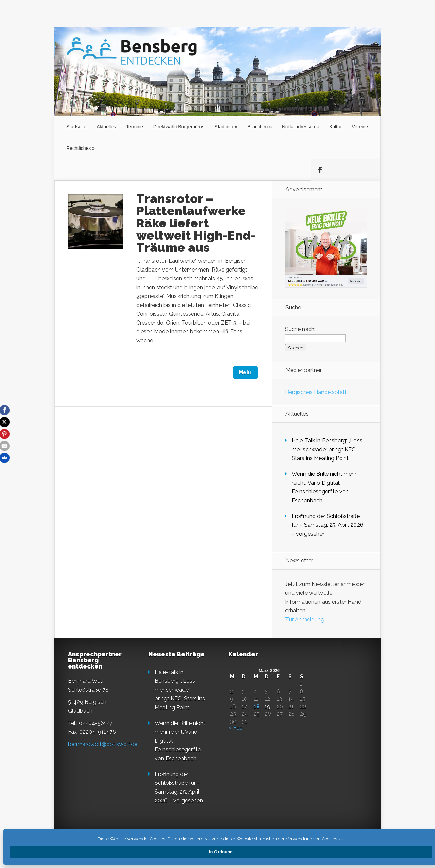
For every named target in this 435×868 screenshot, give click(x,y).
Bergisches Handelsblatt (316, 392)
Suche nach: (300, 329)
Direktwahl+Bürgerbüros (179, 127)
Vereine (360, 127)
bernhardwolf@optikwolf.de (103, 744)
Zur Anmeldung (305, 619)
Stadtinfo (224, 127)
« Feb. (236, 728)
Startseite (76, 127)
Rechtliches (79, 148)
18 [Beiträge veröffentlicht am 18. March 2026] (257, 707)
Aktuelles (106, 127)
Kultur (336, 127)
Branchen (258, 127)
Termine (135, 127)
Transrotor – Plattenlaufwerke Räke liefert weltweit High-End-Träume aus (196, 223)
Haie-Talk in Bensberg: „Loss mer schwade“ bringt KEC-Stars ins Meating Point (327, 449)
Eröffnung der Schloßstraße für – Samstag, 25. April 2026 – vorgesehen (327, 525)
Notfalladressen (299, 127)
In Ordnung (221, 852)
